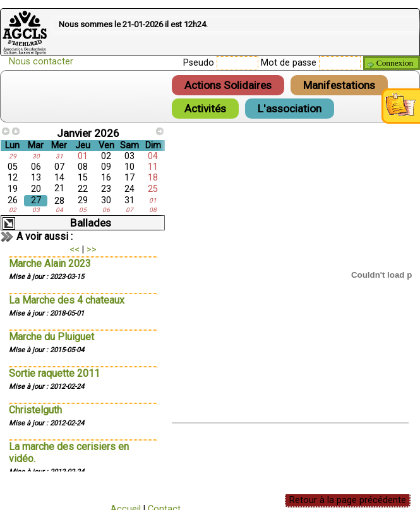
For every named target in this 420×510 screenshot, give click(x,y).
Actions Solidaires (228, 85)
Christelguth (35, 410)
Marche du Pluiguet (51, 337)
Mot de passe (289, 63)
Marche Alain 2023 (50, 264)
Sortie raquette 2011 (54, 373)
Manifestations (339, 85)
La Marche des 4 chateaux (67, 300)
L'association (290, 109)
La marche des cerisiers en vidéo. (69, 453)
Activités (205, 109)
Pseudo (199, 63)
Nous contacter (41, 62)
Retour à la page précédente (348, 500)
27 (36, 200)
